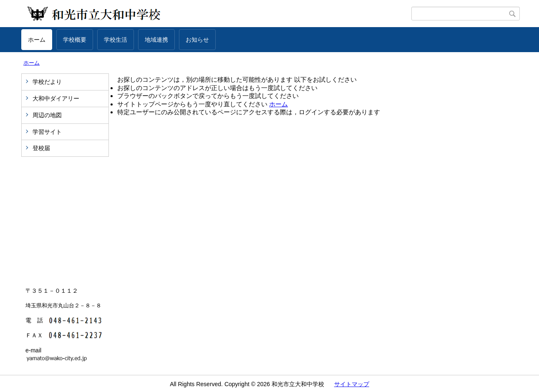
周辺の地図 (47, 115)
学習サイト (47, 132)
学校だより (47, 82)
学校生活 (116, 40)
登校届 (41, 148)
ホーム (37, 40)
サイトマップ (352, 384)
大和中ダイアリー (56, 98)
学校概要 (75, 40)
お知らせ (197, 40)
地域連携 (156, 40)
